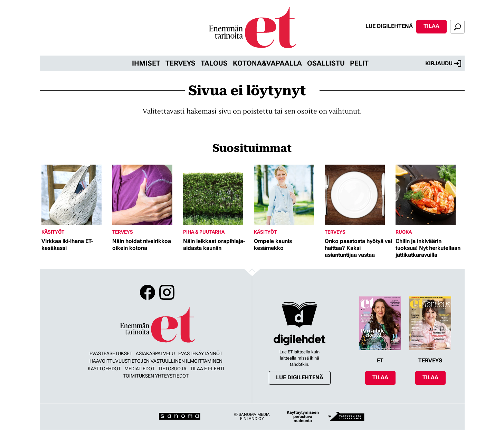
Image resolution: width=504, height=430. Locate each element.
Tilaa (431, 26)
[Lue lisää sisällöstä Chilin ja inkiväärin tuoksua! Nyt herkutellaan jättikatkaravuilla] (429, 195)
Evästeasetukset (111, 353)
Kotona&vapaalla (267, 63)
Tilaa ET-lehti (207, 369)
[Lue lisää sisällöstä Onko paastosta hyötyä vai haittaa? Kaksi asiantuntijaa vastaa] (358, 195)
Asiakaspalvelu (155, 353)
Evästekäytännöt (200, 353)
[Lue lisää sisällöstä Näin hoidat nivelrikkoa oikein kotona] (146, 195)
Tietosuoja (172, 369)
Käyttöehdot (104, 369)
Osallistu (326, 63)
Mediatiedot (140, 369)
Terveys (180, 63)
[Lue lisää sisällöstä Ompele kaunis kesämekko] (288, 195)
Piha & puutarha (204, 232)
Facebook (148, 292)
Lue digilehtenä (389, 26)
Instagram (167, 292)
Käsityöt (53, 232)
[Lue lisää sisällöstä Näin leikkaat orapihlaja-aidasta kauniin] (217, 195)
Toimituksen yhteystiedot (156, 376)
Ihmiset (146, 63)
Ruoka (404, 232)
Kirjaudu (443, 63)
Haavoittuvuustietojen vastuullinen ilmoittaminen (156, 361)
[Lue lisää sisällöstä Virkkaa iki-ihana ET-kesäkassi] (75, 195)
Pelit (359, 63)
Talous (214, 63)
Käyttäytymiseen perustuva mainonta (303, 417)
